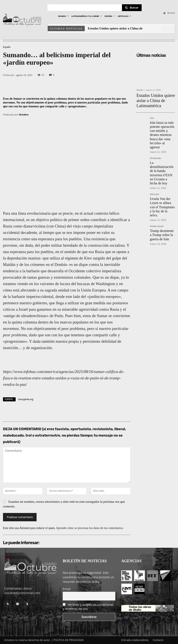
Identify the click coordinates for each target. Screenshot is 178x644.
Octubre (24, 114)
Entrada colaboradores (135, 640)
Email (67, 589)
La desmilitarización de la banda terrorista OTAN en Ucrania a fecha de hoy (162, 145)
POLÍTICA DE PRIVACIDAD (69, 640)
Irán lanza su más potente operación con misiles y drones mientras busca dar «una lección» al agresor (162, 120)
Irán (152, 110)
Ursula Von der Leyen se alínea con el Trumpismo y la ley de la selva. (161, 169)
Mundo (140, 90)
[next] (172, 28)
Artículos (154, 161)
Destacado (155, 137)
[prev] (165, 28)
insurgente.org (26, 399)
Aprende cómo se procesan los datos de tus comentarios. (90, 528)
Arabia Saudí (157, 184)
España (7, 47)
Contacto (158, 640)
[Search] (132, 8)
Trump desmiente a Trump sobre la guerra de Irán (161, 191)
